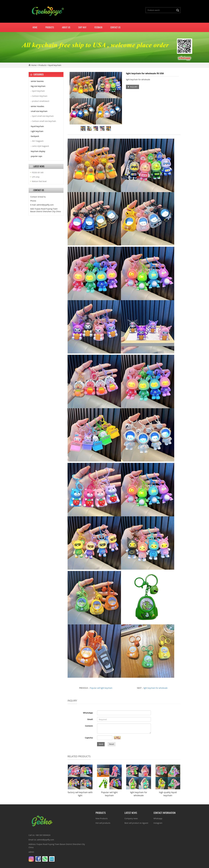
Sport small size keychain (43, 116)
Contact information (165, 813)
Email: (90, 719)
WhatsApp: (88, 713)
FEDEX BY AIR (38, 172)
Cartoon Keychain (40, 96)
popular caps (37, 156)
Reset (112, 744)
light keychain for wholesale (155, 688)
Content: (89, 726)
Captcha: (89, 738)
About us (66, 27)
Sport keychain (38, 91)
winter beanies (37, 81)
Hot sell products (103, 823)
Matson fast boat (39, 181)
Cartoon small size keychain (44, 121)
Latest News (131, 813)
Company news (131, 818)
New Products (102, 818)
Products (50, 27)
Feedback (98, 27)
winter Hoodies (38, 106)
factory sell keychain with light (80, 794)
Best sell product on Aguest (136, 823)
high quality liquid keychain (168, 794)
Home (35, 27)
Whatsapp (158, 818)
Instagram (158, 823)
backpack (35, 136)
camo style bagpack (41, 146)
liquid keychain (55, 65)
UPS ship (36, 177)
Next (118, 98)
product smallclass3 (41, 101)
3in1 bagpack (38, 141)
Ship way (82, 27)
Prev (73, 98)
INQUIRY (132, 87)
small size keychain (39, 111)
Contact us (115, 27)
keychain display (38, 151)
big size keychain (38, 86)
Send (101, 744)
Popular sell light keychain (101, 688)
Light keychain (37, 131)
